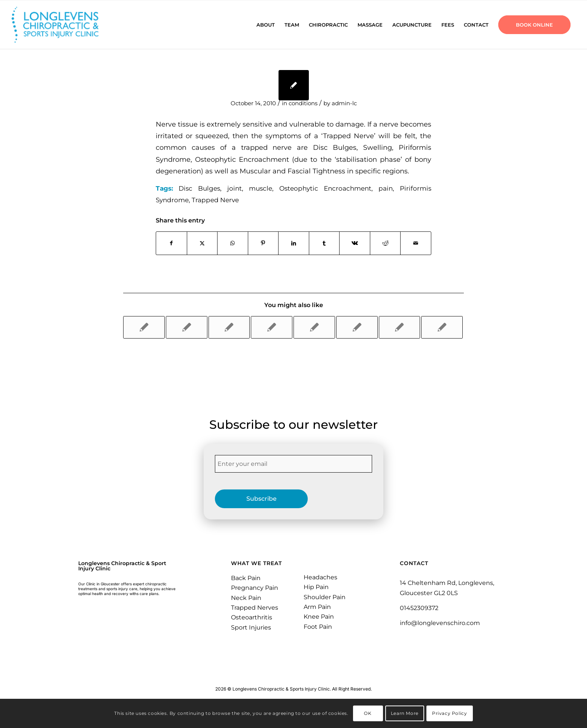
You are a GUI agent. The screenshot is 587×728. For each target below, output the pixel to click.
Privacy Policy (449, 713)
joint (235, 188)
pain (386, 188)
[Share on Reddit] (385, 243)
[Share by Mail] (416, 243)
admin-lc (344, 103)
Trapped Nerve (215, 200)
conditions (303, 103)
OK (368, 713)
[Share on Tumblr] (324, 243)
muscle (261, 188)
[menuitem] (266, 25)
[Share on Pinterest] (263, 243)
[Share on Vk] (355, 243)
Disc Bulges (199, 188)
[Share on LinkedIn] (294, 243)
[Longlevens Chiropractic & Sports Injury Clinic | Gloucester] (65, 25)
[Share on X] (202, 243)
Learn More (405, 713)
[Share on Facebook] (171, 243)
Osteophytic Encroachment (325, 188)
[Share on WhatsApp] (233, 243)
